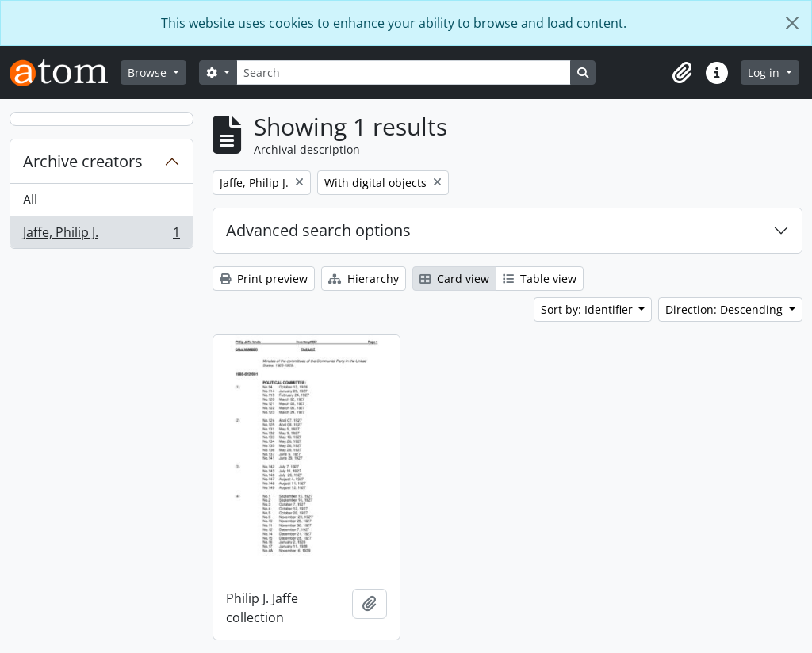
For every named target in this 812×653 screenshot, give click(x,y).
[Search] (404, 73)
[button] (682, 73)
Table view (540, 279)
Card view (454, 279)
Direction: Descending (726, 309)
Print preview (264, 279)
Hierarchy (364, 279)
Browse (149, 73)
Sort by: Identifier (588, 309)
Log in (765, 73)
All (30, 200)
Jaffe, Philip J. (101, 235)
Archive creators (83, 161)
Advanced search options (318, 230)
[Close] (792, 23)
